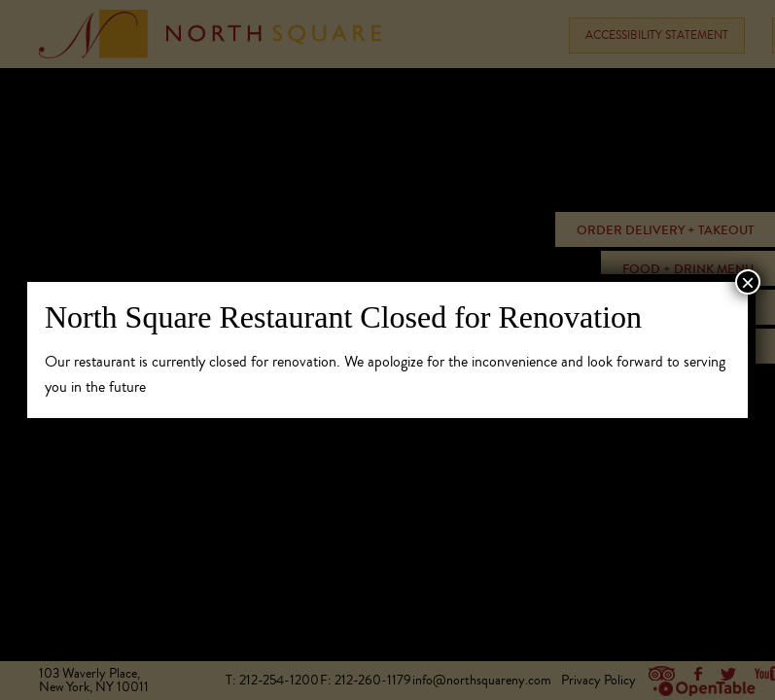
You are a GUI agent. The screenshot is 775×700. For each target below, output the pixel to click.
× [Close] (748, 282)
